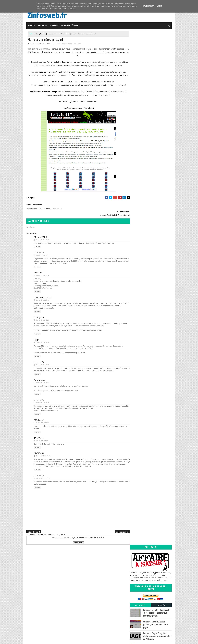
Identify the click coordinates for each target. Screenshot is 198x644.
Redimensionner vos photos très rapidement (153, 374)
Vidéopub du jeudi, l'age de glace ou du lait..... (153, 292)
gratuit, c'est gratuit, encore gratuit (149, 335)
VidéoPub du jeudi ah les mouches (148, 263)
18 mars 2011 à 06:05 (42, 364)
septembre (139, 242)
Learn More (148, 6)
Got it (159, 6)
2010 (135, 392)
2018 (135, 214)
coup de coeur (55, 33)
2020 (135, 209)
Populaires (140, 91)
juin (136, 250)
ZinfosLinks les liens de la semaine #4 (150, 270)
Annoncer (43, 24)
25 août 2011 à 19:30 (42, 422)
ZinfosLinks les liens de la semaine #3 (150, 307)
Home (31, 33)
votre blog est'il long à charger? (147, 364)
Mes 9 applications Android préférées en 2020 (154, 132)
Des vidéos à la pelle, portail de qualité (150, 300)
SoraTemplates (39, 640)
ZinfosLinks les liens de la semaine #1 (150, 377)
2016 (135, 219)
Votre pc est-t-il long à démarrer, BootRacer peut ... (152, 368)
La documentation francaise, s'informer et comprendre (152, 344)
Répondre (37, 246)
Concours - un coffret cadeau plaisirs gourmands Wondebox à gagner (156, 110)
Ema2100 (38, 272)
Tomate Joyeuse (109, 604)
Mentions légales (70, 24)
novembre (139, 237)
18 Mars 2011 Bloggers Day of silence (150, 318)
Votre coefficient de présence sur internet (151, 295)
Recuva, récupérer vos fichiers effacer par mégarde (151, 383)
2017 (135, 217)
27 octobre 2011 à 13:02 (43, 478)
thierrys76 (39, 252)
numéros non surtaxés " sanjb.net (50, 71)
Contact (54, 24)
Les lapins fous (140, 310)
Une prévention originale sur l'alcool (149, 268)
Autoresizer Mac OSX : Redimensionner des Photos (152, 361)
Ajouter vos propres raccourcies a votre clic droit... (152, 351)
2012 (135, 229)
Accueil (32, 24)
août (137, 245)
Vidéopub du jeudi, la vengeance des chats (152, 325)
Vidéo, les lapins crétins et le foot (148, 290)
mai (136, 252)
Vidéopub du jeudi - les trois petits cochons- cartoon (152, 356)
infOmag (106, 601)
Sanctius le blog (109, 599)
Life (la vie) (67, 33)
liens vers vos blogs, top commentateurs (151, 330)
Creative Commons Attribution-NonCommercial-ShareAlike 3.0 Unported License (153, 597)
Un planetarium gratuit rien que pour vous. (152, 371)
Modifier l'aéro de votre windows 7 (149, 297)
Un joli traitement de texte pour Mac (149, 315)
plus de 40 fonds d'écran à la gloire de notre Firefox (152, 283)
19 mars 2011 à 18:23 (42, 402)
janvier (137, 389)
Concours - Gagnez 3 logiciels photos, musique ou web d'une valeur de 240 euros (157, 122)
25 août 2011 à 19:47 (42, 440)
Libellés (161, 91)
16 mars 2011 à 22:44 (42, 299)
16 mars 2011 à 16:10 (42, 239)
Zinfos (62, 65)
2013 (135, 227)
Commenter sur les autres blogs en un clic (152, 338)
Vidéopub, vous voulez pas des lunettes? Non (153, 260)
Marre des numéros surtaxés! (146, 333)
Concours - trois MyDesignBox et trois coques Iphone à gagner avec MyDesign (156, 144)
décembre (139, 234)
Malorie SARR (40, 236)
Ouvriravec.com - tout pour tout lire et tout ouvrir (152, 304)
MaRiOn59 (39, 453)
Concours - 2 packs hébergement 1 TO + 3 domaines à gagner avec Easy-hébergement (157, 98)
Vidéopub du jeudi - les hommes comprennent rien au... (147, 321)
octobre (138, 240)
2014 (135, 224)
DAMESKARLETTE (42, 297)
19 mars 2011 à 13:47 (42, 382)
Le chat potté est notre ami (146, 340)
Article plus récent (34, 531)
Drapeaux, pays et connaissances (148, 312)
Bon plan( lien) (41, 33)
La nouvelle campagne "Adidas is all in (150, 327)
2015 (135, 222)
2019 (135, 211)
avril (136, 255)
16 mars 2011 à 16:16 (42, 254)
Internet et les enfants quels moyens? (150, 265)
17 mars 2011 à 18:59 (42, 342)
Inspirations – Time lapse (112, 591)
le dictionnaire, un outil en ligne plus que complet (151, 274)
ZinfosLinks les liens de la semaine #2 (150, 347)
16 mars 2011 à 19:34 (42, 275)
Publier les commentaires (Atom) (51, 534)
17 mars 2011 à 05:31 (42, 319)
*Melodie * (39, 419)
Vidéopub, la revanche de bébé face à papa (152, 287)
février (137, 386)
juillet (137, 247)
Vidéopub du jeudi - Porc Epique (147, 379)
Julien (37, 339)
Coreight (106, 606)
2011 (135, 232)
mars (137, 258)
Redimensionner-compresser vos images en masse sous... (152, 279)
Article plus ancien (117, 531)
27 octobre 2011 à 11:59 (43, 455)
